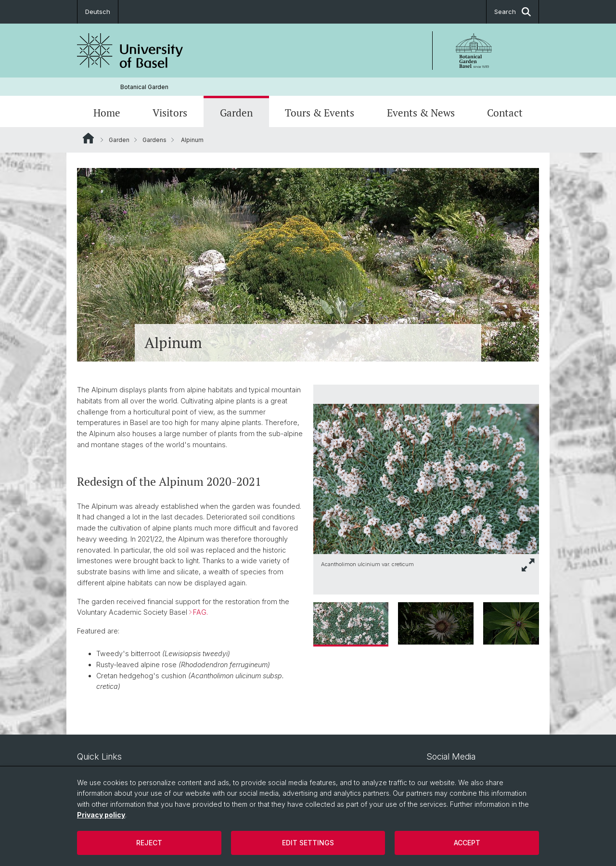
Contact (505, 113)
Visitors (170, 113)
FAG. (200, 613)
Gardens (154, 140)
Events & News (421, 113)
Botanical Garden (144, 87)
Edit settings (308, 843)
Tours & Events (320, 113)
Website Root (88, 138)
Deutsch (98, 12)
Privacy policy (101, 815)
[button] (528, 565)
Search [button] (513, 12)
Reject (149, 843)
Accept (467, 843)
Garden (236, 113)
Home (107, 113)
